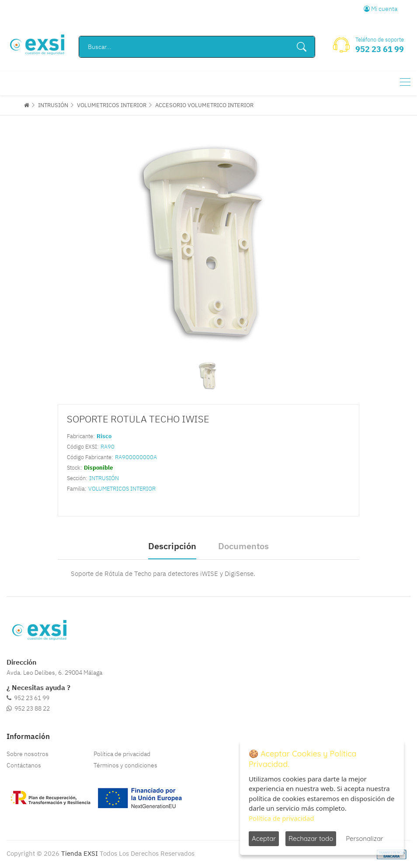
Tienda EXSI (80, 853)
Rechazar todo (311, 838)
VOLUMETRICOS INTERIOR (112, 105)
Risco (104, 436)
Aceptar (264, 838)
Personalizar (365, 838)
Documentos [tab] (243, 546)
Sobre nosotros (28, 754)
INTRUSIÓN (53, 105)
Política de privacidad (122, 754)
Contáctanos (24, 765)
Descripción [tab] (172, 546)
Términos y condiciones (125, 765)
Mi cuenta (381, 9)
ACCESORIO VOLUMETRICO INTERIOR (204, 105)
